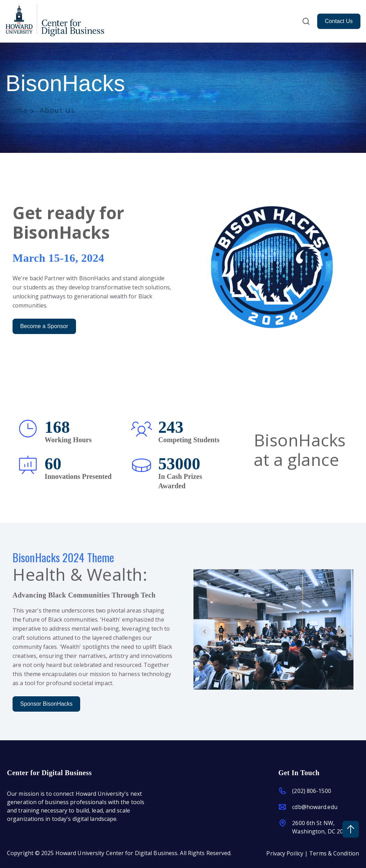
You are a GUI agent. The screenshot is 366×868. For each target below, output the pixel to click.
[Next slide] (342, 631)
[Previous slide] (205, 631)
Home (17, 110)
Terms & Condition (334, 853)
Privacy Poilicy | (288, 853)
